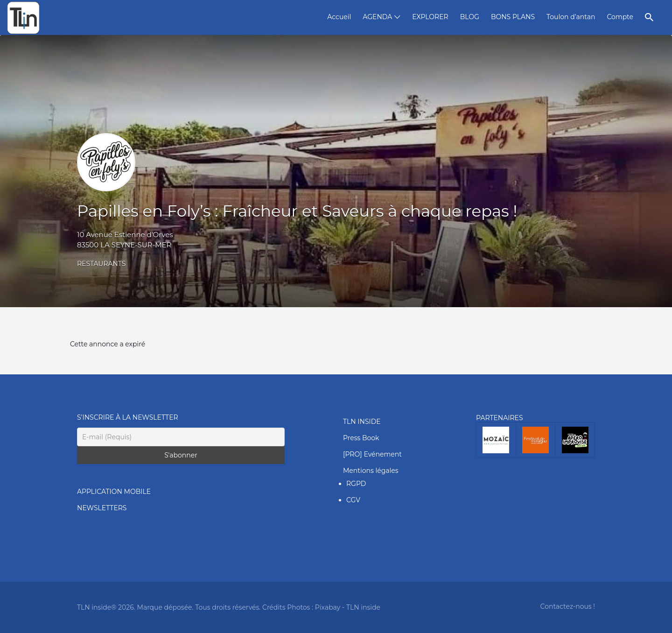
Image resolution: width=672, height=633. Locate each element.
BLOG (470, 17)
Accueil (339, 17)
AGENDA (377, 17)
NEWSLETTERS (102, 508)
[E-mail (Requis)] (181, 437)
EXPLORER (430, 17)
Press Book (361, 438)
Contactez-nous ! (568, 606)
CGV (353, 500)
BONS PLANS (513, 17)
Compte (620, 17)
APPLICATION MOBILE (114, 492)
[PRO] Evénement (372, 454)
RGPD (356, 484)
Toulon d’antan (571, 17)
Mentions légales (371, 471)
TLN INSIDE (362, 422)
